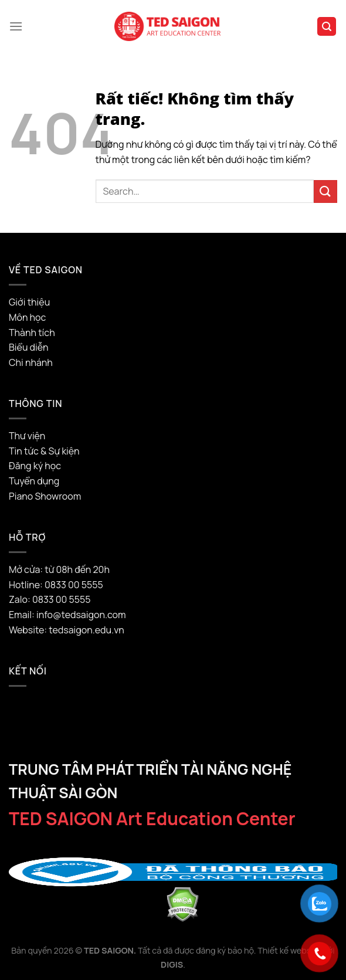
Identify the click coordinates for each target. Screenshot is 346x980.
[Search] (327, 27)
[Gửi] (325, 191)
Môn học (27, 317)
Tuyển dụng (34, 481)
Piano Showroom (45, 496)
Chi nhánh (31, 362)
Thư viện (27, 436)
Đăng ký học (35, 466)
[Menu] (16, 26)
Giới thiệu (29, 302)
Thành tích (32, 333)
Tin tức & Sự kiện (44, 451)
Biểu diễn (28, 347)
